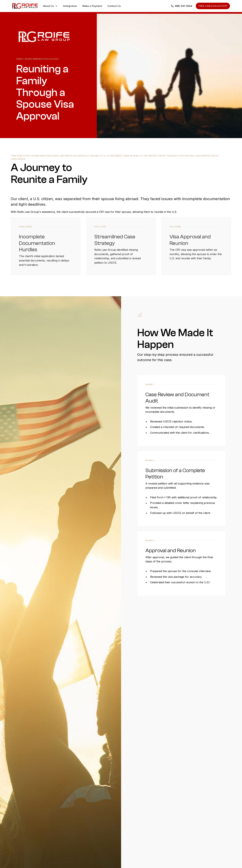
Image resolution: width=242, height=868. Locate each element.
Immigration (70, 6)
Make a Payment (92, 6)
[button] (50, 6)
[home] (25, 6)
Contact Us (114, 6)
